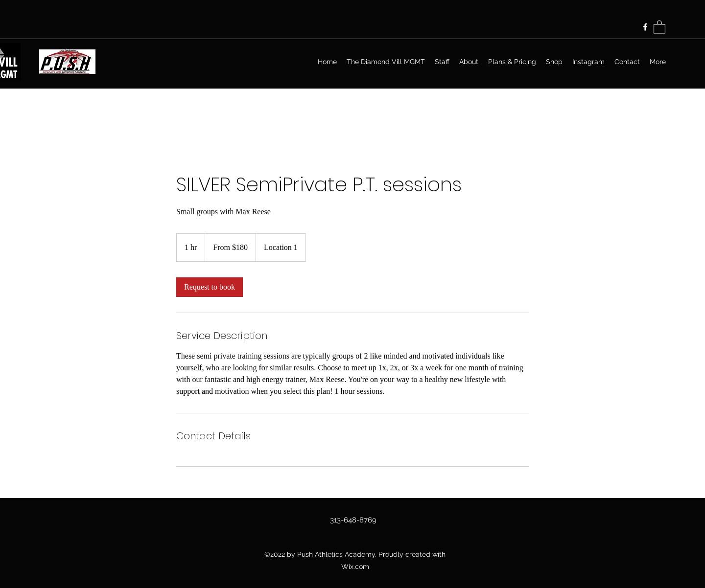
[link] (210, 287)
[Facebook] (645, 27)
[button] (659, 27)
